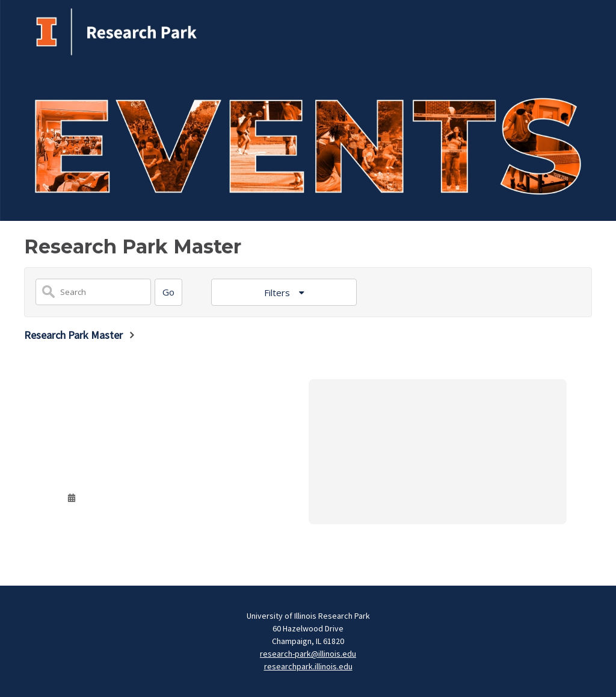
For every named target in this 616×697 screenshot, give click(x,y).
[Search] (168, 292)
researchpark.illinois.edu (308, 666)
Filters (278, 293)
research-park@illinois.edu (308, 654)
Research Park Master (73, 335)
